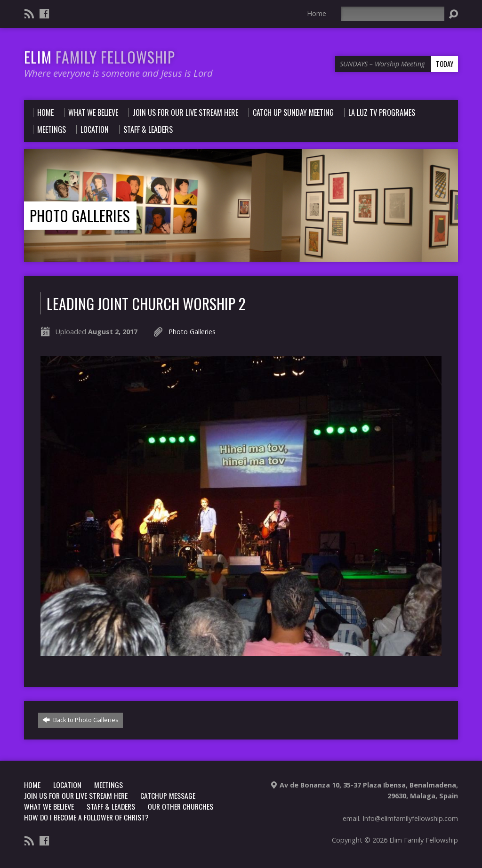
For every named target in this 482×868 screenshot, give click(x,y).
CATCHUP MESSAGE (168, 796)
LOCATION (67, 785)
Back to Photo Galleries (80, 720)
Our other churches (181, 806)
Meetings (108, 785)
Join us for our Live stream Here (76, 796)
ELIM (100, 57)
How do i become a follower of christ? (86, 817)
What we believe (49, 806)
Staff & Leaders (111, 806)
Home (317, 13)
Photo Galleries (80, 215)
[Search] (393, 14)
